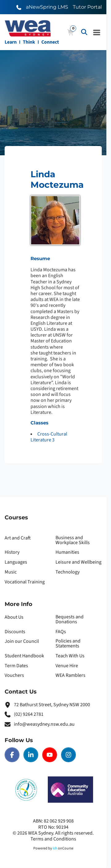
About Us (14, 617)
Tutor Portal (87, 7)
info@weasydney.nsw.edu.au (44, 724)
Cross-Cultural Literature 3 (49, 437)
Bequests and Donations (70, 619)
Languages (16, 562)
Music (11, 572)
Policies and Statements (68, 643)
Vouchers (14, 675)
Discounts (15, 632)
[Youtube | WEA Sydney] (50, 755)
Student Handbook (24, 656)
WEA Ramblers (70, 675)
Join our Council (22, 641)
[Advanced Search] (84, 32)
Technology (68, 572)
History (12, 552)
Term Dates (16, 666)
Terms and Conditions (53, 839)
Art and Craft (18, 538)
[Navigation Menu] (97, 32)
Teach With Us (70, 656)
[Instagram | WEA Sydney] (68, 755)
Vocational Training (25, 582)
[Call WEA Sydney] (19, 7)
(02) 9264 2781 (29, 714)
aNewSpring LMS (47, 7)
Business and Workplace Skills (73, 540)
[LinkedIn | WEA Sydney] (31, 755)
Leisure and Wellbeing (78, 562)
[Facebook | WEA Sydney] (12, 755)
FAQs (61, 632)
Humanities (67, 552)
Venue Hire (67, 666)
